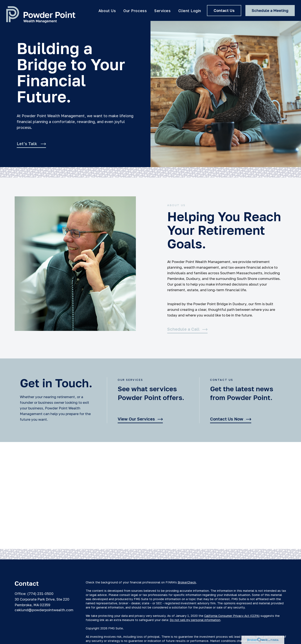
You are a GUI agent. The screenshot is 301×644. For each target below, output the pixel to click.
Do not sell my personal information (195, 620)
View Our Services (136, 419)
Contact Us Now (227, 419)
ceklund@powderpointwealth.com (44, 610)
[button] (107, 10)
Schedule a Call (183, 329)
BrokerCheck (187, 582)
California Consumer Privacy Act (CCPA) (232, 616)
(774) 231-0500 (40, 594)
